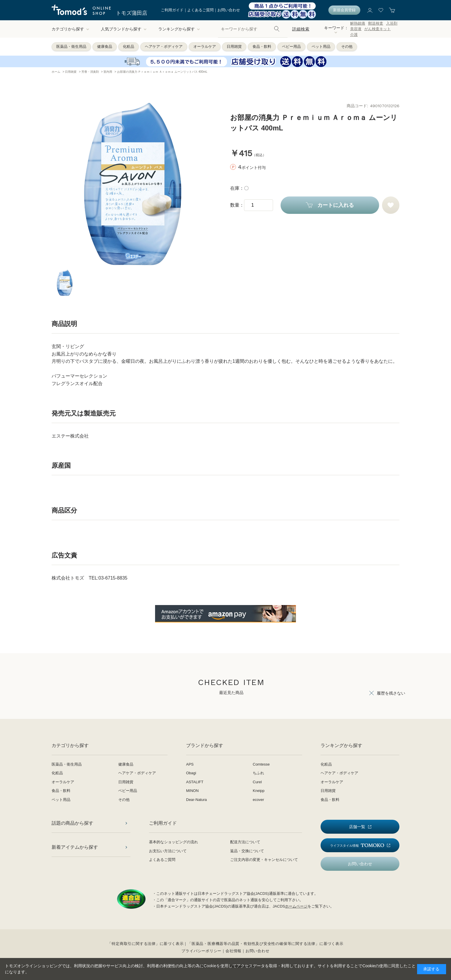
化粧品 (129, 47)
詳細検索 (301, 29)
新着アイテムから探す (75, 847)
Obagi (191, 773)
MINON (192, 791)
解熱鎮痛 (358, 23)
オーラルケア (205, 47)
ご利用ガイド (172, 10)
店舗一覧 (357, 827)
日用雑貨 (234, 47)
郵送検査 (376, 23)
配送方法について (245, 842)
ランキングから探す (179, 29)
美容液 (356, 29)
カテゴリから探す (70, 29)
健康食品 (105, 47)
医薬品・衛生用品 (71, 47)
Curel (257, 782)
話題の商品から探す (72, 823)
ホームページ (296, 906)
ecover (258, 800)
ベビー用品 (291, 47)
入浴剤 (392, 23)
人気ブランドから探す (124, 29)
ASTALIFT (195, 782)
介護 (354, 35)
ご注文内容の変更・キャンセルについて (264, 860)
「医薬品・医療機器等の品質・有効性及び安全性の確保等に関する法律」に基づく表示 (265, 944)
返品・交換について (247, 851)
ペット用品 (321, 47)
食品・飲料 (262, 47)
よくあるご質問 (200, 10)
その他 (347, 47)
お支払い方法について (168, 851)
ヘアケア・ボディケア (164, 47)
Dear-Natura (197, 800)
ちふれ (258, 773)
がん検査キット (378, 29)
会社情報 (233, 951)
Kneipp (259, 791)
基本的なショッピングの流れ (173, 842)
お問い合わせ (229, 10)
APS (190, 764)
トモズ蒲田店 (132, 13)
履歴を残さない (391, 693)
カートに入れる (336, 205)
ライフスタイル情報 (357, 845)
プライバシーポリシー (201, 951)
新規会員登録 (344, 10)
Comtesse (261, 764)
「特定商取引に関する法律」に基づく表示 (146, 944)
